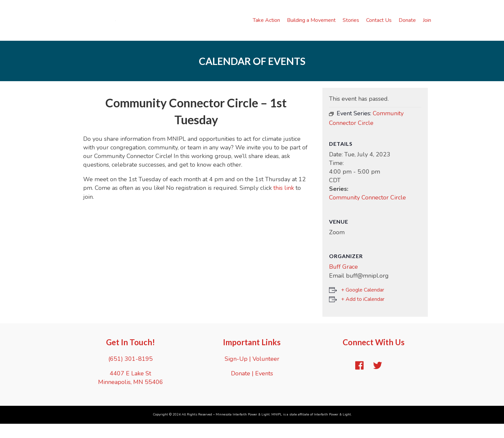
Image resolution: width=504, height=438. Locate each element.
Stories (351, 27)
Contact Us (379, 27)
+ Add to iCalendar (363, 313)
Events (264, 387)
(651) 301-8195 (131, 373)
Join (427, 27)
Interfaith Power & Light (332, 428)
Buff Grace (343, 281)
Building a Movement (311, 27)
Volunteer (266, 373)
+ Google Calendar (363, 304)
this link (284, 202)
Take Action (266, 27)
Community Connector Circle (367, 212)
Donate (407, 27)
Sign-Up (236, 373)
